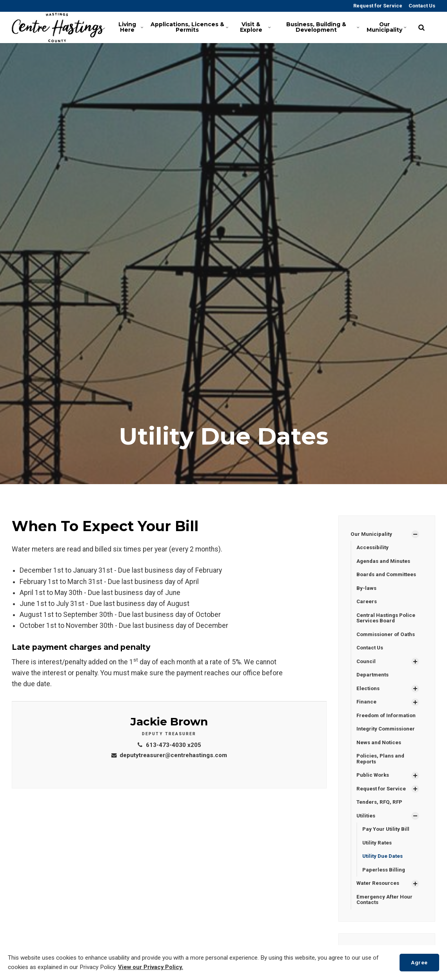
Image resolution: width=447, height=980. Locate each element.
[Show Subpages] (415, 535)
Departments (373, 679)
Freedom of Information (388, 720)
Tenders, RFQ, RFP (381, 810)
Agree (418, 962)
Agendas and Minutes (385, 562)
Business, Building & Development (324, 27)
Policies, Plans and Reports (382, 765)
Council (366, 665)
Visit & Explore (255, 27)
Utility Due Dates (384, 865)
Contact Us (421, 6)
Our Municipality (387, 27)
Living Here (132, 27)
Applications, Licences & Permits (191, 27)
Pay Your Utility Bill (387, 837)
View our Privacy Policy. (152, 967)
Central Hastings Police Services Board (387, 620)
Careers (367, 604)
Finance (367, 707)
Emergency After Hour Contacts (385, 910)
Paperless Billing (384, 879)
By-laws (367, 589)
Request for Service (377, 6)
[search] (422, 27)
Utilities (367, 823)
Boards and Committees (388, 576)
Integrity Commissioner (388, 734)
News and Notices (380, 748)
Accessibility (373, 548)
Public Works (374, 782)
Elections (369, 693)
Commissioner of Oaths (388, 637)
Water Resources (379, 893)
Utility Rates (378, 851)
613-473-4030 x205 (169, 745)
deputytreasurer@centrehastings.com (169, 755)
